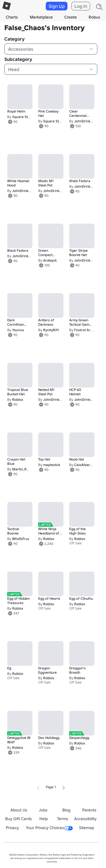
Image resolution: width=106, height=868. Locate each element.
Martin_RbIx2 (23, 469)
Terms (63, 819)
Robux (94, 17)
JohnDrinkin (84, 121)
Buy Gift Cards (19, 819)
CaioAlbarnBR (85, 465)
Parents (89, 810)
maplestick (52, 465)
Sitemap (87, 828)
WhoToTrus (21, 539)
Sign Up (57, 6)
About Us (19, 810)
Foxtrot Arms (85, 330)
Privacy (12, 828)
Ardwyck (50, 260)
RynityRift (51, 330)
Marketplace (41, 17)
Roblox (18, 399)
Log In (81, 6)
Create (71, 17)
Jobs (43, 810)
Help (44, 819)
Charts (12, 17)
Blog (66, 810)
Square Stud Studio (28, 117)
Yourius (18, 330)
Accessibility (85, 819)
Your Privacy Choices (49, 828)
